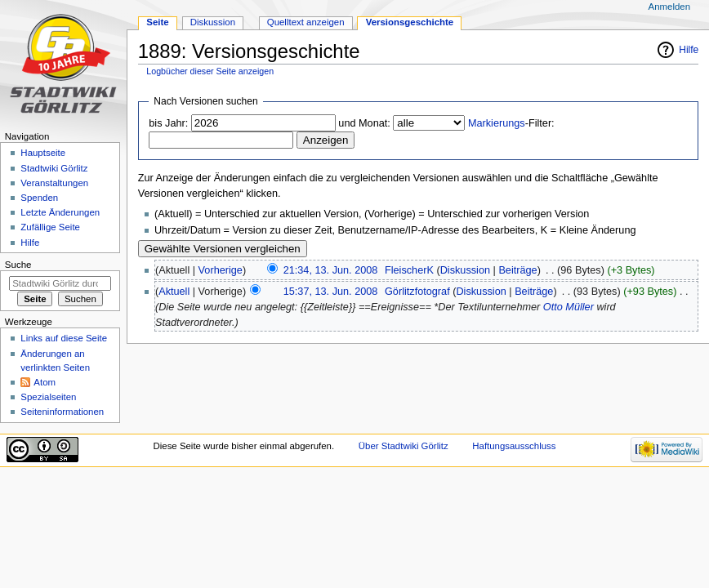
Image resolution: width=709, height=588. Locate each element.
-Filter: (511, 123)
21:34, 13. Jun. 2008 (331, 270)
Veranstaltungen (54, 183)
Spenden (39, 198)
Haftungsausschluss (514, 446)
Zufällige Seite (50, 227)
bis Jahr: (168, 123)
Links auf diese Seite (64, 338)
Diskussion (465, 270)
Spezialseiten (48, 397)
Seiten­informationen (62, 412)
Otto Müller (569, 307)
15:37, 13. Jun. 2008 (331, 292)
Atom (45, 382)
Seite (157, 22)
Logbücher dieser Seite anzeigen (210, 71)
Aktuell (174, 292)
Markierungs (497, 123)
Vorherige (221, 270)
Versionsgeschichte (410, 22)
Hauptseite (43, 153)
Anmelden (670, 7)
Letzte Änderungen (60, 212)
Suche (18, 265)
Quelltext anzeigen (306, 22)
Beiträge (517, 270)
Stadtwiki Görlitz (54, 168)
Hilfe (689, 50)
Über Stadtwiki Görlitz (404, 446)
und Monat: (364, 123)
